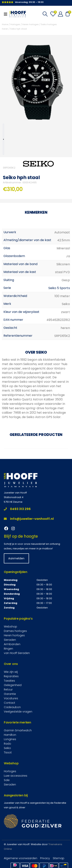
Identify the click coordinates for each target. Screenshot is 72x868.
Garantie (10, 694)
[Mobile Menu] (7, 14)
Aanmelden (16, 558)
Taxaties (9, 681)
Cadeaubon (12, 707)
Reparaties (11, 676)
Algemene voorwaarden (21, 858)
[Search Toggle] (45, 14)
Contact (10, 703)
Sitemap (59, 858)
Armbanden (12, 644)
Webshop (10, 627)
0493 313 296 (17, 509)
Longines (10, 739)
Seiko (7, 748)
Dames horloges (15, 631)
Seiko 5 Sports (59, 288)
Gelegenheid (13, 685)
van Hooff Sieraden (17, 653)
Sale (7, 780)
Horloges (15, 24)
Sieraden (10, 640)
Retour (8, 689)
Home (5, 24)
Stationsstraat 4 (14, 497)
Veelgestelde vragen (18, 712)
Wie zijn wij (11, 672)
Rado (7, 744)
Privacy (45, 858)
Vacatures (11, 698)
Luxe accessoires (16, 776)
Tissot (8, 752)
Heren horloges (31, 24)
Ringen (8, 649)
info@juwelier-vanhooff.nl (29, 519)
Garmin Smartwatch (18, 730)
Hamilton (10, 735)
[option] (3, 139)
